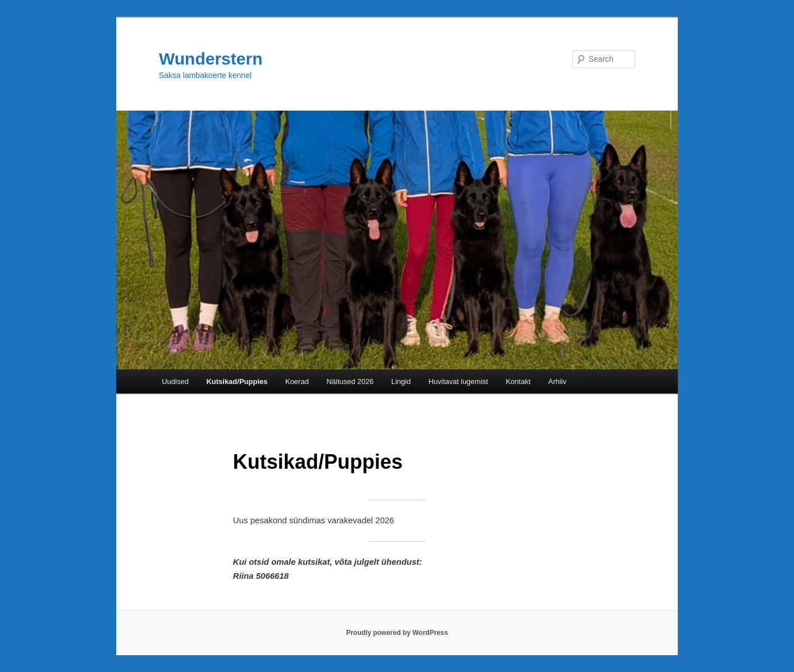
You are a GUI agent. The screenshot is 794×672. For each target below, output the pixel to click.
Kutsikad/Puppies (237, 381)
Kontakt (518, 381)
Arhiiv (557, 381)
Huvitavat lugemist (458, 381)
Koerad (297, 381)
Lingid (401, 381)
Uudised (175, 381)
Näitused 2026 (350, 381)
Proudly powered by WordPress (397, 633)
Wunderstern (211, 59)
